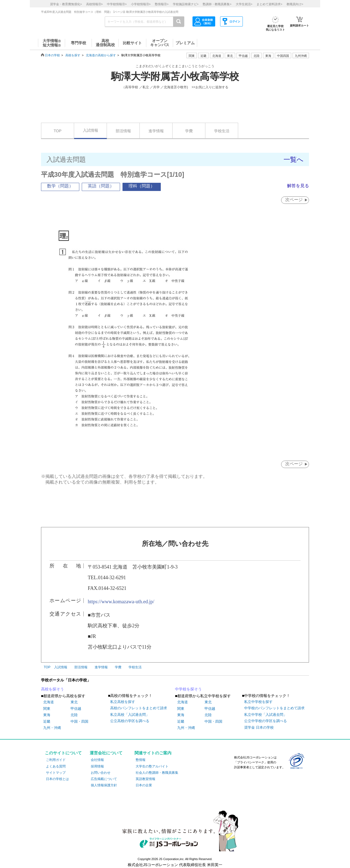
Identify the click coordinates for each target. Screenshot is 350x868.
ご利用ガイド (56, 760)
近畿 (47, 721)
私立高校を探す (123, 702)
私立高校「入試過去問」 (130, 715)
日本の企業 (144, 785)
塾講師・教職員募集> (217, 4)
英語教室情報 (145, 779)
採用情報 (97, 766)
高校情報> (94, 4)
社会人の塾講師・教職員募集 (157, 773)
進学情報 (156, 131)
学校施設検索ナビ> (186, 4)
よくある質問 (56, 766)
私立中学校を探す (258, 702)
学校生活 (222, 131)
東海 (47, 715)
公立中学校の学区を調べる (266, 721)
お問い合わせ (101, 773)
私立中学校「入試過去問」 (266, 715)
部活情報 (123, 131)
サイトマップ (56, 773)
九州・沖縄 (52, 728)
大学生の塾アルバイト (152, 766)
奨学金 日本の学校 (259, 727)
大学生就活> (244, 4)
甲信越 (76, 709)
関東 (47, 709)
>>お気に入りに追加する (210, 87)
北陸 (74, 715)
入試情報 (91, 130)
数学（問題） (60, 186)
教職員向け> (295, 4)
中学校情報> (117, 4)
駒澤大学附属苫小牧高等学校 (175, 76)
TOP (58, 131)
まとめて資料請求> (269, 4)
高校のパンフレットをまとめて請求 (139, 708)
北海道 (217, 56)
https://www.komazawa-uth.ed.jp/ (121, 602)
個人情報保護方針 (104, 785)
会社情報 (97, 760)
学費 (189, 131)
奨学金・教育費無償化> (66, 4)
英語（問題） (101, 186)
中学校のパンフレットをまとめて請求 (274, 708)
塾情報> (162, 4)
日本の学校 (52, 55)
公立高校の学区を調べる (130, 721)
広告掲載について (104, 779)
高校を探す (73, 55)
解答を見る (298, 186)
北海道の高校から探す (101, 55)
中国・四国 (79, 721)
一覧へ (294, 159)
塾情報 (141, 760)
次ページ (294, 200)
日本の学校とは (57, 779)
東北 (74, 702)
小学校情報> (141, 4)
